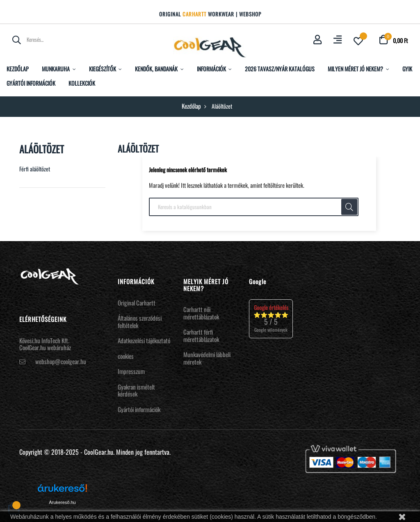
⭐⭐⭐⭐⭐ (271, 318)
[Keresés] (254, 207)
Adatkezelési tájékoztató (144, 340)
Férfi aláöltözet (35, 169)
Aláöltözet (42, 149)
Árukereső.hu (62, 502)
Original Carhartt (137, 303)
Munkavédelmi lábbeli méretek (207, 358)
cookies (126, 356)
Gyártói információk (139, 409)
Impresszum (131, 371)
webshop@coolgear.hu (61, 361)
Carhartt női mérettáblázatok (201, 313)
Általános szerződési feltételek (140, 321)
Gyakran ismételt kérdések (136, 390)
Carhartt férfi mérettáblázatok (201, 335)
